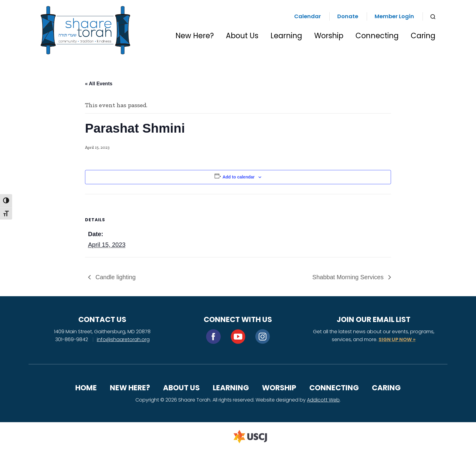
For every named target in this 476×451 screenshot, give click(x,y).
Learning (286, 36)
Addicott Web (323, 400)
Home (86, 388)
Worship (329, 36)
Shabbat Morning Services (349, 277)
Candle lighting (115, 277)
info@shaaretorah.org (123, 339)
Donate (348, 16)
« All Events (99, 84)
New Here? (195, 36)
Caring (423, 36)
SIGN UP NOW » (397, 339)
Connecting (377, 36)
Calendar (308, 16)
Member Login (394, 16)
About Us (242, 36)
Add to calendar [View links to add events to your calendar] (239, 177)
